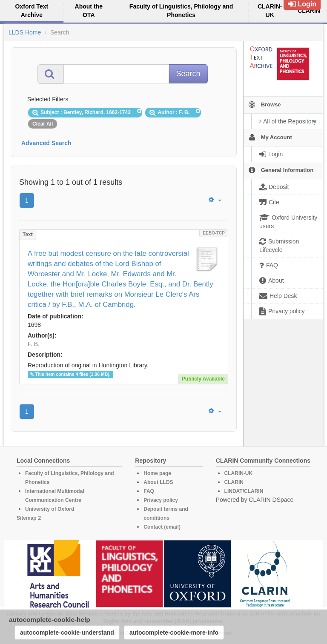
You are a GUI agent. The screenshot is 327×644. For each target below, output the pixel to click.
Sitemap (27, 518)
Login (302, 4)
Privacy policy (161, 500)
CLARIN (234, 482)
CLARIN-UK (239, 473)
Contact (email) (162, 527)
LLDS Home (25, 32)
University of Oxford (50, 509)
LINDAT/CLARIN (244, 491)
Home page (157, 473)
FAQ (149, 491)
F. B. (34, 344)
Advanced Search (46, 143)
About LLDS (158, 482)
